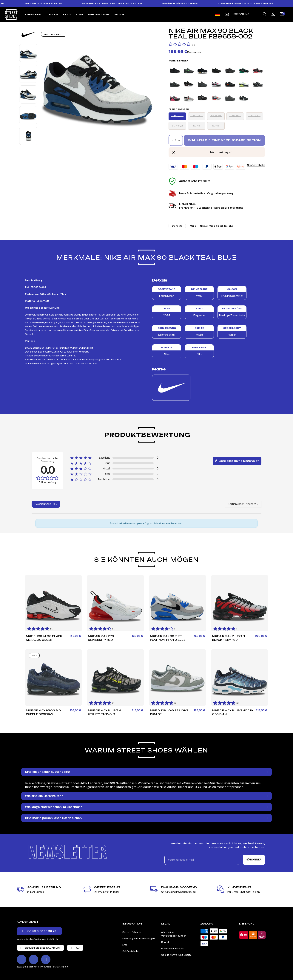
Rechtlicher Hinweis (172, 949)
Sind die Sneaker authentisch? (48, 772)
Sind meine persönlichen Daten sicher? (54, 818)
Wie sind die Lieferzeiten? (44, 796)
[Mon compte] (273, 14)
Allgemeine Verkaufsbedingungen (174, 934)
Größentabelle (256, 165)
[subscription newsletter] (227, 14)
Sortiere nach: (236, 504)
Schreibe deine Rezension (237, 461)
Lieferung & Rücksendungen (139, 939)
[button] (39, 931)
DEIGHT (65, 967)
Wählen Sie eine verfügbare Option (224, 140)
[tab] (146, 772)
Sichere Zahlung (132, 932)
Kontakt (166, 942)
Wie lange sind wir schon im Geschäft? (53, 807)
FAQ (125, 945)
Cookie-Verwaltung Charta (176, 955)
